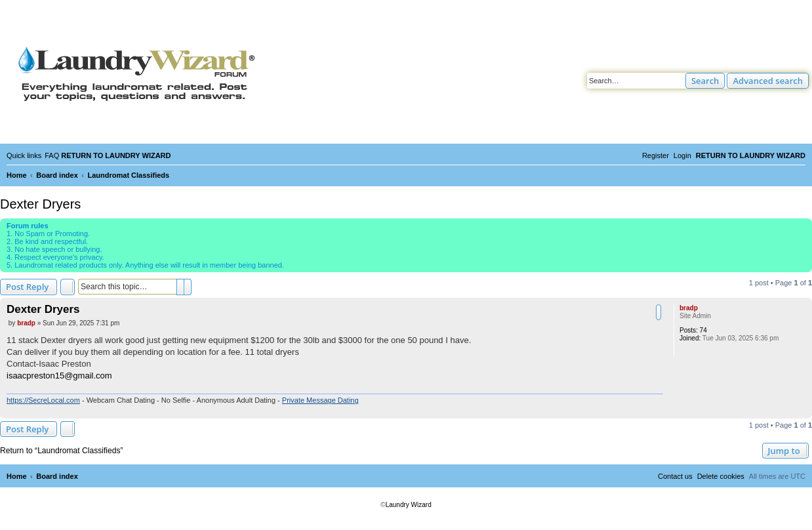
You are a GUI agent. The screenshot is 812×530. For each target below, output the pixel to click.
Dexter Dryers (40, 204)
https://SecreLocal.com (43, 400)
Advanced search (768, 81)
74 (703, 330)
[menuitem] (52, 155)
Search (705, 81)
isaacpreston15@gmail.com (59, 376)
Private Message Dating (320, 400)
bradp (689, 308)
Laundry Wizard (409, 505)
